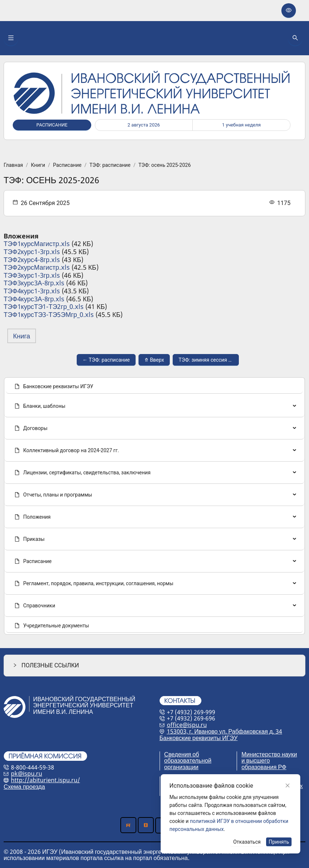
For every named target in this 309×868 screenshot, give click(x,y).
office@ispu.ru (187, 725)
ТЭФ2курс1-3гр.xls (32, 252)
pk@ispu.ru (27, 773)
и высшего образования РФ (264, 764)
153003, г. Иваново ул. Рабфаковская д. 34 (225, 731)
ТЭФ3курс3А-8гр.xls (34, 283)
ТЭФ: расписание (110, 165)
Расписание (67, 165)
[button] (154, 665)
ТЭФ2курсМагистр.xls (37, 267)
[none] (154, 406)
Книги (38, 165)
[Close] (288, 785)
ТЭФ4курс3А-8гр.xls (34, 299)
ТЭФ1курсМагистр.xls (37, 244)
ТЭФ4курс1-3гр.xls (32, 291)
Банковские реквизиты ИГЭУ (199, 738)
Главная (13, 165)
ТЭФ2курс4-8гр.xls (32, 260)
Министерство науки (269, 754)
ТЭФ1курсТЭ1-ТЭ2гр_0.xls (44, 306)
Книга (22, 336)
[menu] (154, 506)
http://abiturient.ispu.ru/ (45, 780)
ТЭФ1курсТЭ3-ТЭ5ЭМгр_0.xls (49, 314)
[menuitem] (154, 386)
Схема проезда (24, 787)
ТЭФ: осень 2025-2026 (165, 165)
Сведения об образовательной (188, 758)
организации (181, 767)
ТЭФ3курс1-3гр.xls (32, 275)
